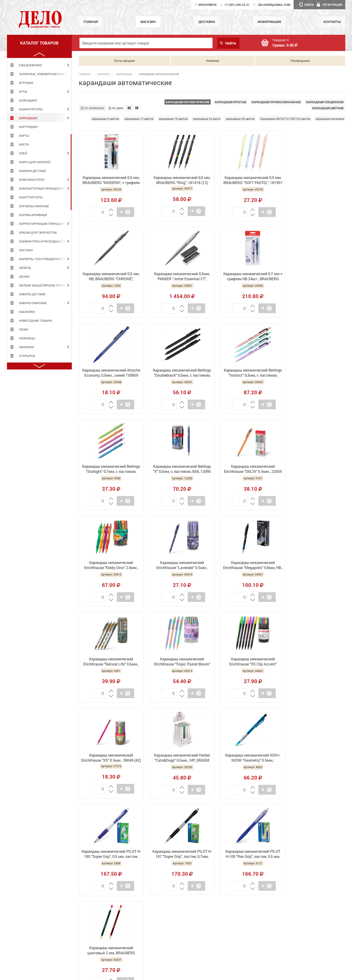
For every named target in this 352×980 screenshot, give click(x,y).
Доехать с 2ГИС (339, 869)
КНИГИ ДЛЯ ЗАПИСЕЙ (35, 162)
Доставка (207, 22)
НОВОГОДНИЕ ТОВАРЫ (35, 321)
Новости (174, 933)
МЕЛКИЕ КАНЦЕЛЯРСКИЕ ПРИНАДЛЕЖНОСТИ (45, 285)
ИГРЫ (23, 92)
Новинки (213, 61)
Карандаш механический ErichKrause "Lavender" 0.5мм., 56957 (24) (178, 469)
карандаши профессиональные (276, 102)
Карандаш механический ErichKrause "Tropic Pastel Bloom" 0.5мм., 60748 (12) (110, 565)
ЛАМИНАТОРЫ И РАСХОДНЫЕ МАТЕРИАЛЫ (45, 241)
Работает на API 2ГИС (314, 866)
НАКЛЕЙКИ (27, 312)
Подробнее (17, 938)
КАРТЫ (24, 136)
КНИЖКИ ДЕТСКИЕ (33, 171)
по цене (116, 108)
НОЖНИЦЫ (27, 338)
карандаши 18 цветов (173, 119)
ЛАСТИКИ (26, 250)
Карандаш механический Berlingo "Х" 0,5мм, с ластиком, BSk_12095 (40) (246, 373)
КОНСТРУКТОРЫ (31, 197)
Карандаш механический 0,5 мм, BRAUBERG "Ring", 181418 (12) (178, 180)
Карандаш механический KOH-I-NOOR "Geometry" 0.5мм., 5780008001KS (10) (110, 662)
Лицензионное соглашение (311, 869)
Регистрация (329, 5)
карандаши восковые (330, 119)
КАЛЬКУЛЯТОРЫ (31, 109)
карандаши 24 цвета (207, 119)
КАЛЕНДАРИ (28, 100)
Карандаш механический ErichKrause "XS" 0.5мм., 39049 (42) (246, 565)
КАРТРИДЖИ (28, 127)
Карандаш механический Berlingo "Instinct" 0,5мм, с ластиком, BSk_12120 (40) (110, 373)
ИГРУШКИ (26, 83)
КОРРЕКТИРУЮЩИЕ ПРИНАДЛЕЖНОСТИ (45, 224)
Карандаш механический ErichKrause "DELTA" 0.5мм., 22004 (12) (314, 373)
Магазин (148, 22)
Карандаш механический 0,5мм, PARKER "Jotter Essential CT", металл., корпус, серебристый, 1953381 (110, 277)
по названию (92, 108)
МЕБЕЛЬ (25, 268)
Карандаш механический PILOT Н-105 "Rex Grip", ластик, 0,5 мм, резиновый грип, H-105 (314, 662)
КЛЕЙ (23, 153)
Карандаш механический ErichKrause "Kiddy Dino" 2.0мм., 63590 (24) (110, 469)
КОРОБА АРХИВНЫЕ (33, 215)
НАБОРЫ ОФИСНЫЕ (33, 303)
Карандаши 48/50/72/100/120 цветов (285, 119)
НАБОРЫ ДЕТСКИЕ (32, 294)
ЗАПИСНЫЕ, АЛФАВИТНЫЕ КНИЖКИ (45, 74)
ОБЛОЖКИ (26, 347)
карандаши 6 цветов (105, 119)
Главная (91, 22)
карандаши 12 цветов (139, 119)
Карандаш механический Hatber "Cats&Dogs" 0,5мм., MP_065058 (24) (314, 565)
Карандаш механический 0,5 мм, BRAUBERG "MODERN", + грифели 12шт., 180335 (110, 181)
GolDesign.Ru (290, 974)
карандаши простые (231, 102)
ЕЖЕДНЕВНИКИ (30, 65)
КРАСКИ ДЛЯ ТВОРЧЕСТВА (38, 232)
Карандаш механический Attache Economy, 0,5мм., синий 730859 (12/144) (246, 277)
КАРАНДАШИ (28, 118)
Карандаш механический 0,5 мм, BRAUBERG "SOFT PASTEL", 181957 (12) (246, 181)
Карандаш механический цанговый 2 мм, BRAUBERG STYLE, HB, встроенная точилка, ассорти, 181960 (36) (110, 758)
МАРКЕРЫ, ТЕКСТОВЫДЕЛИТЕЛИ (43, 259)
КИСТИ (24, 144)
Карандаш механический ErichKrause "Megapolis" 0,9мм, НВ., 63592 (246, 469)
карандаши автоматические (188, 102)
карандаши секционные (325, 102)
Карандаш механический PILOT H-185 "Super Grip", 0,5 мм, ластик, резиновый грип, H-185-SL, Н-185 (178, 662)
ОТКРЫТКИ (27, 356)
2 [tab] (71, 172)
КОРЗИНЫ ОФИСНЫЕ (34, 206)
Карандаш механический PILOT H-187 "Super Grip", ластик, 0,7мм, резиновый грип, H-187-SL (246, 662)
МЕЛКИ (24, 277)
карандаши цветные (328, 108)
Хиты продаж (124, 61)
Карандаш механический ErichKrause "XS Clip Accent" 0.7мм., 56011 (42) (178, 565)
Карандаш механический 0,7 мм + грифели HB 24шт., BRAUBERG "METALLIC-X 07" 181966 (178, 277)
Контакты (332, 22)
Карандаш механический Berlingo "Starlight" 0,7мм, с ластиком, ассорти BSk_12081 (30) (178, 373)
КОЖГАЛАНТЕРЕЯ (32, 180)
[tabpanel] (39, 65)
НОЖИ (24, 329)
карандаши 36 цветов (240, 119)
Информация (269, 22)
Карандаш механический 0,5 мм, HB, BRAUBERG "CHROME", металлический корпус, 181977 (314, 181)
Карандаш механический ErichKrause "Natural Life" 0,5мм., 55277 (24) (314, 469)
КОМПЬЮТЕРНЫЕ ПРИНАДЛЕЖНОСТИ (45, 188)
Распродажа (300, 61)
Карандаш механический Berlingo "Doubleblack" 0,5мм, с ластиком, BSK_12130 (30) (314, 277)
